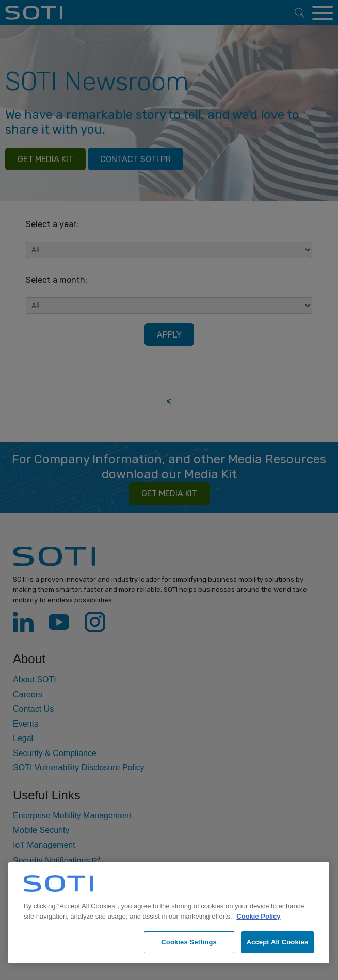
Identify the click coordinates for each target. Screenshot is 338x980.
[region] (169, 913)
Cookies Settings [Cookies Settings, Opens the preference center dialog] (189, 942)
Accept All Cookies (278, 942)
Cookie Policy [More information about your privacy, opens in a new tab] (258, 916)
